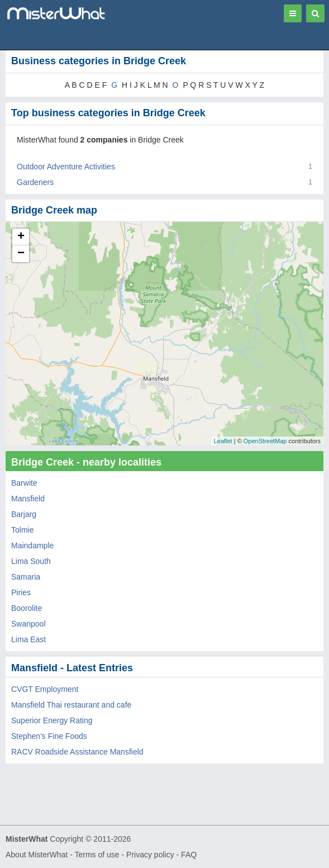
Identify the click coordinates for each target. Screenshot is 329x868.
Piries (21, 592)
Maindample (32, 546)
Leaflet (223, 441)
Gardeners (35, 182)
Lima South (31, 561)
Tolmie (22, 530)
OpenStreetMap (265, 441)
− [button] (21, 254)
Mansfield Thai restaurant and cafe (71, 705)
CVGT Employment (45, 689)
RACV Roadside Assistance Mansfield (77, 752)
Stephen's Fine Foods (49, 736)
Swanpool (28, 624)
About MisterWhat (37, 855)
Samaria (26, 577)
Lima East (28, 639)
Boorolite (27, 608)
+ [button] (21, 237)
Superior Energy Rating (52, 720)
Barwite (24, 483)
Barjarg (24, 514)
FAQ (189, 855)
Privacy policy (150, 855)
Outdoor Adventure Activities (66, 167)
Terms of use (97, 855)
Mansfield (28, 499)
